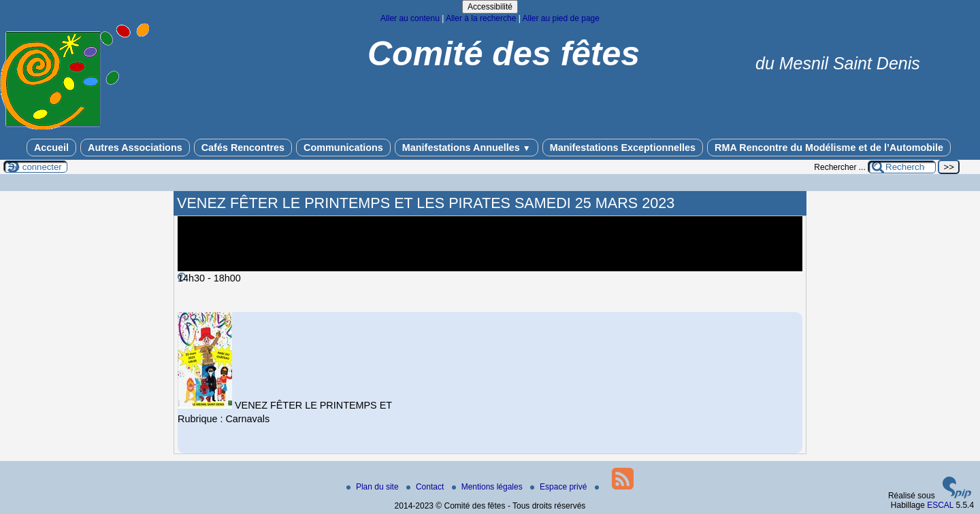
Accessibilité (490, 7)
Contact (426, 487)
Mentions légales (488, 487)
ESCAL (940, 505)
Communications (343, 148)
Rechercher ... (839, 167)
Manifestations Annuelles (467, 148)
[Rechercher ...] (902, 167)
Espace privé (560, 487)
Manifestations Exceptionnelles (623, 148)
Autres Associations (135, 148)
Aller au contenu (410, 18)
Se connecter (35, 167)
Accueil (51, 148)
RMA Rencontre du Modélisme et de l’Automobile (829, 148)
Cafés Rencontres (243, 148)
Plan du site (374, 487)
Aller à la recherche (481, 18)
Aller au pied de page (560, 18)
